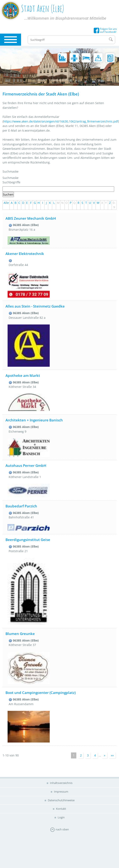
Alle (6, 203)
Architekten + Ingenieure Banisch (34, 420)
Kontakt (61, 809)
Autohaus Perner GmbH (26, 465)
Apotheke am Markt (23, 375)
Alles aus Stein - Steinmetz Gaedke (35, 306)
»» (112, 755)
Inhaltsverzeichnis (61, 783)
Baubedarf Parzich (21, 506)
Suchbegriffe (11, 182)
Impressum (61, 792)
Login (61, 817)
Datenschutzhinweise (61, 800)
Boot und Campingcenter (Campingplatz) (41, 693)
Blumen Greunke (20, 634)
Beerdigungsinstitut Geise (28, 540)
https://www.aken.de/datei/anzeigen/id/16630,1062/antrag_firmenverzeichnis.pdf (61, 121)
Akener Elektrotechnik (25, 254)
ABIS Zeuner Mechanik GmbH (31, 218)
